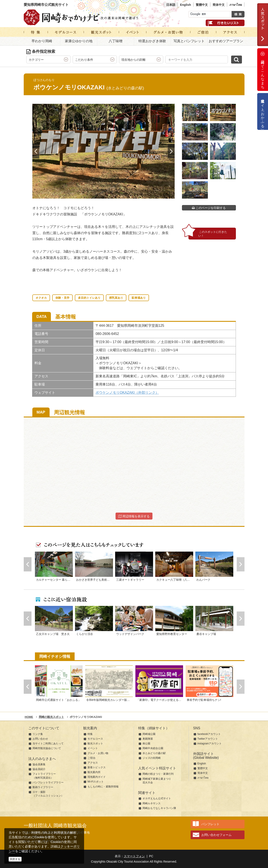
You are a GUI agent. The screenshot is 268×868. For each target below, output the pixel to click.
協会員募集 (39, 764)
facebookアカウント (209, 734)
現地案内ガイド (97, 777)
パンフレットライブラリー (48, 782)
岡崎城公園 (149, 734)
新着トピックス (97, 767)
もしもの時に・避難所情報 (103, 787)
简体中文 (219, 5)
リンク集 (38, 734)
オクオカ (41, 298)
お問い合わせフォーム (216, 835)
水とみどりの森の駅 (154, 753)
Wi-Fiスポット (96, 782)
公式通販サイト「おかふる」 (263, 111)
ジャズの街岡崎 (152, 758)
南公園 (146, 744)
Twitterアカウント (208, 739)
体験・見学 (62, 298)
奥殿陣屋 (148, 739)
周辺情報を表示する (134, 516)
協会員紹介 (39, 769)
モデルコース (95, 739)
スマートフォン (134, 856)
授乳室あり (116, 298)
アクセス (93, 763)
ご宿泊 (91, 758)
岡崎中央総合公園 (153, 748)
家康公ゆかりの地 (79, 41)
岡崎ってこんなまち (263, 70)
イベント (93, 748)
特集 (90, 734)
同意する (15, 859)
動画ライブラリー (43, 787)
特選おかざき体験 (152, 41)
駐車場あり (139, 298)
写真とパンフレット (189, 41)
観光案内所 (94, 772)
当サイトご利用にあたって (48, 744)
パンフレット (210, 824)
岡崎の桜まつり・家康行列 (158, 774)
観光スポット (95, 744)
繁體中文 (202, 5)
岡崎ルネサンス (152, 803)
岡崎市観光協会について (47, 748)
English (186, 5)
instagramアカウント (210, 744)
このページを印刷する (209, 208)
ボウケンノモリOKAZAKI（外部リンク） (127, 393)
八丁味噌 (116, 41)
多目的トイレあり (89, 298)
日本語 (171, 5)
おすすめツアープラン (226, 41)
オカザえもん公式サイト (157, 798)
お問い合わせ (40, 739)
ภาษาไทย (236, 5)
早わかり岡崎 (42, 41)
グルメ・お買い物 (98, 753)
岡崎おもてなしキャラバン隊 (159, 808)
